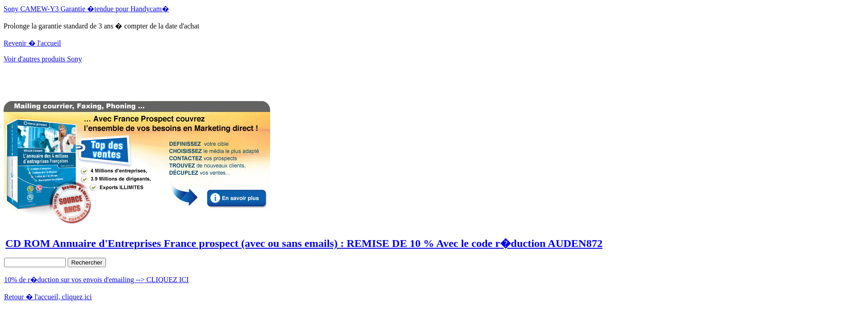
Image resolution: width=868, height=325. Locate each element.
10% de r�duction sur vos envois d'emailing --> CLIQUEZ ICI (96, 280)
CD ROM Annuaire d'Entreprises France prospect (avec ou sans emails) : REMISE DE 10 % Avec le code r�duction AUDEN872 (304, 243)
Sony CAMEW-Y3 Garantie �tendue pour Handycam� (86, 9)
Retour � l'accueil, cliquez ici (48, 297)
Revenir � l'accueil (32, 43)
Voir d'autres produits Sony (43, 59)
